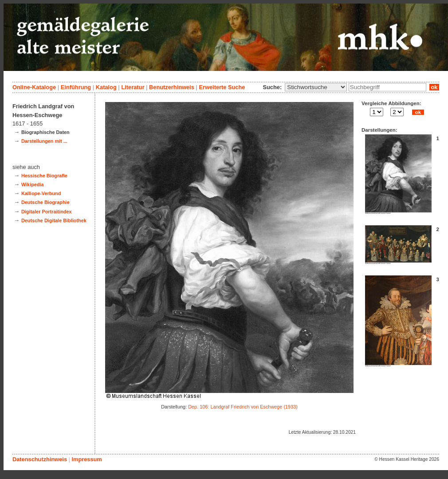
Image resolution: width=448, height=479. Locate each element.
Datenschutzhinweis (40, 459)
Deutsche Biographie (45, 202)
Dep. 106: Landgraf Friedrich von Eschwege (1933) (243, 407)
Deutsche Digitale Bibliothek (54, 220)
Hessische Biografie (44, 176)
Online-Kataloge (34, 87)
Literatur (133, 87)
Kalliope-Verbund (41, 193)
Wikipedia (33, 185)
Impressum (86, 459)
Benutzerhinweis (172, 87)
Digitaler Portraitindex (47, 212)
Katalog (106, 87)
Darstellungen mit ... (44, 141)
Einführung (76, 87)
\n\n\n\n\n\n (316, 87)
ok (434, 87)
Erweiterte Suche (222, 87)
